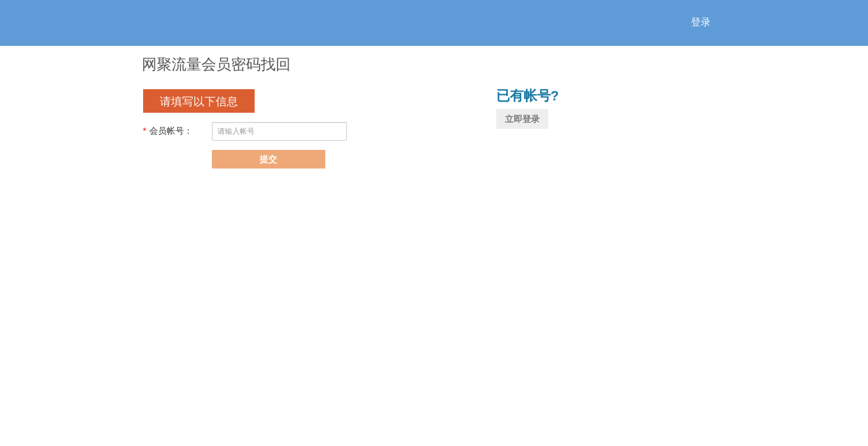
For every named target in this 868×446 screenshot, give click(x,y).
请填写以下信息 (199, 102)
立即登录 (522, 119)
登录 (701, 22)
